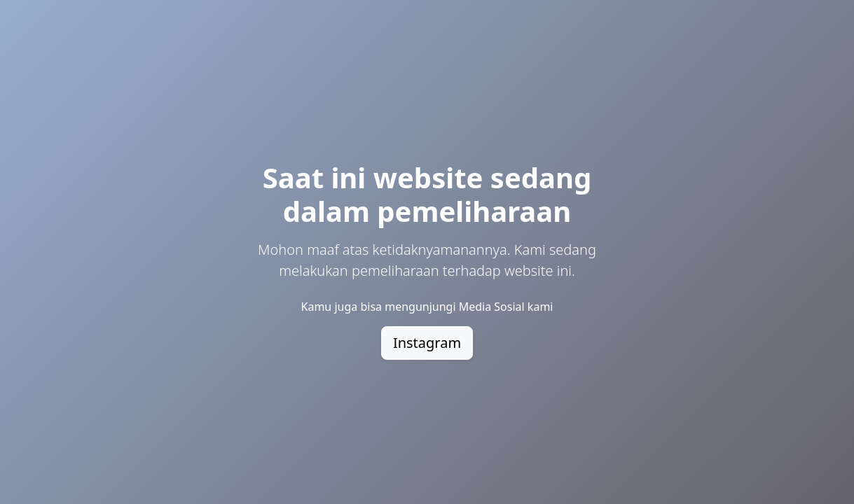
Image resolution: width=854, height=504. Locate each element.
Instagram (427, 343)
